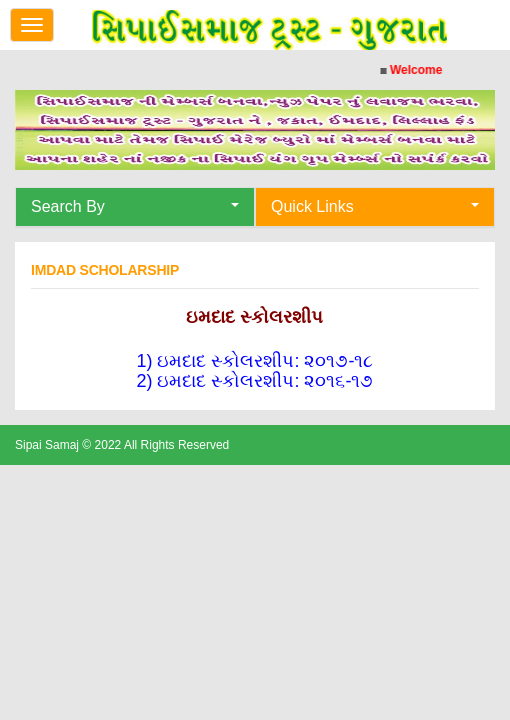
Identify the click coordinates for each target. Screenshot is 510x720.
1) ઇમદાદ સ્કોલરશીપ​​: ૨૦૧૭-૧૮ (254, 361)
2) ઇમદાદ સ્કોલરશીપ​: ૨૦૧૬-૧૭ (254, 381)
